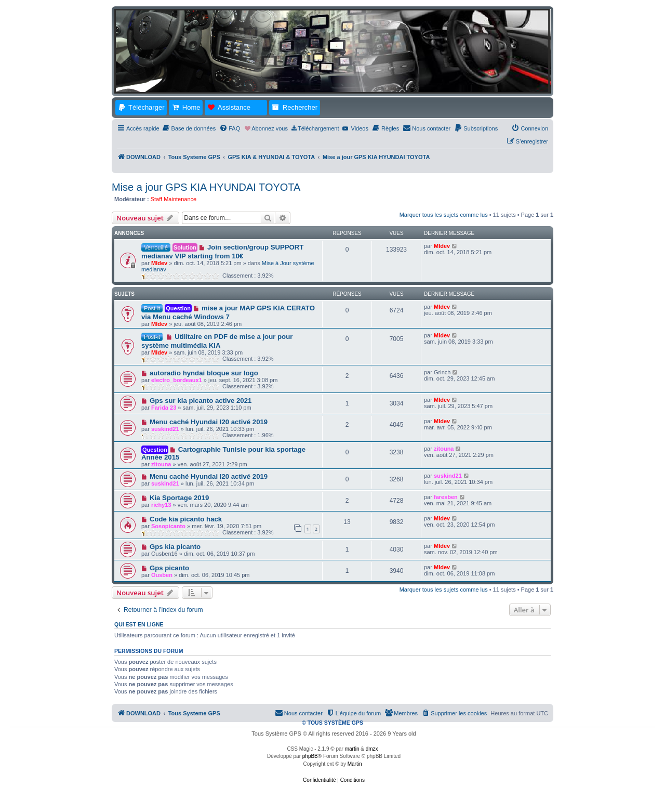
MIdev (159, 263)
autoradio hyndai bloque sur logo (204, 373)
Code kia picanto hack (186, 519)
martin (352, 749)
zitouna (161, 464)
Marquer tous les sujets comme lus (444, 215)
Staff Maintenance (174, 199)
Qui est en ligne (139, 624)
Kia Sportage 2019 (179, 498)
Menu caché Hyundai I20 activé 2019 (209, 422)
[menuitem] (189, 128)
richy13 (161, 505)
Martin (355, 764)
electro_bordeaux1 (177, 380)
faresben (446, 497)
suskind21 (165, 429)
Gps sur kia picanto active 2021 (201, 401)
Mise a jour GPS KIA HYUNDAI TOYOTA (206, 187)
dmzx (372, 749)
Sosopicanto (168, 526)
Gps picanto (169, 568)
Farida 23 (164, 408)
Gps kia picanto (175, 547)
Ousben (162, 575)
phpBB (310, 756)
